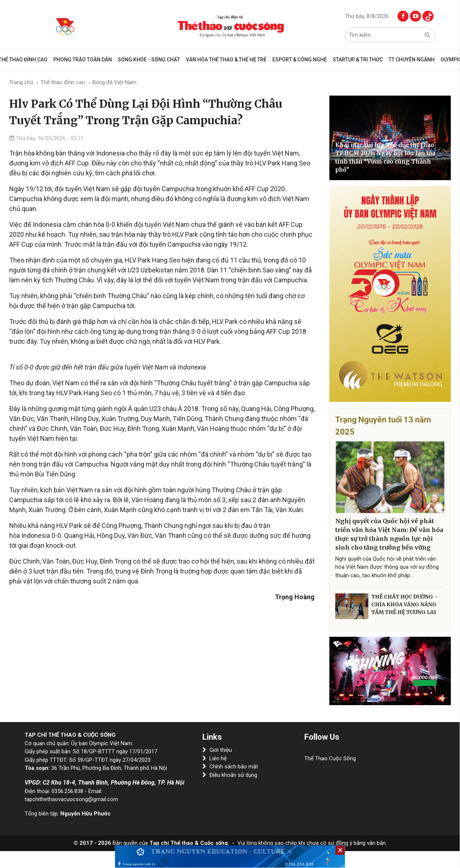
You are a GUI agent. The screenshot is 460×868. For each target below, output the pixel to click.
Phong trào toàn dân (83, 60)
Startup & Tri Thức (358, 60)
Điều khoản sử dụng (230, 775)
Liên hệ (215, 758)
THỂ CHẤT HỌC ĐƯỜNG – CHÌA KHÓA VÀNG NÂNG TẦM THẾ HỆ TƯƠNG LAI (405, 604)
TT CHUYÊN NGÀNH (412, 60)
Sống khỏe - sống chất (149, 60)
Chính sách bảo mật (230, 767)
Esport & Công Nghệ (300, 60)
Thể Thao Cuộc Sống (330, 758)
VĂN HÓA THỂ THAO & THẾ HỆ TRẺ (226, 60)
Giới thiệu (217, 750)
